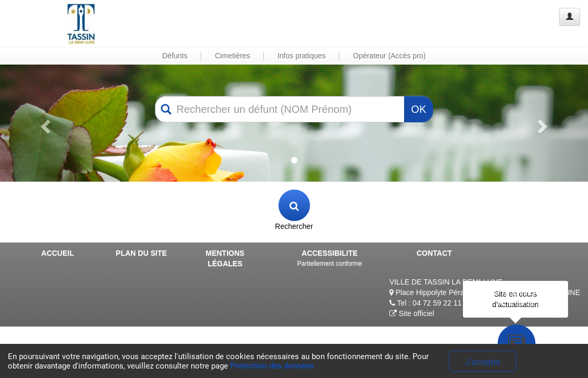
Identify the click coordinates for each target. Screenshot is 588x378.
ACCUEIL (58, 253)
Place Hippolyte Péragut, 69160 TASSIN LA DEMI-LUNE (485, 292)
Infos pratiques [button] (302, 56)
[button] (44, 123)
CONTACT (434, 253)
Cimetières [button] (233, 56)
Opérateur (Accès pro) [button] (390, 56)
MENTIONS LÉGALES (225, 258)
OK (419, 109)
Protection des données (272, 366)
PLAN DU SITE (141, 253)
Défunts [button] (175, 56)
